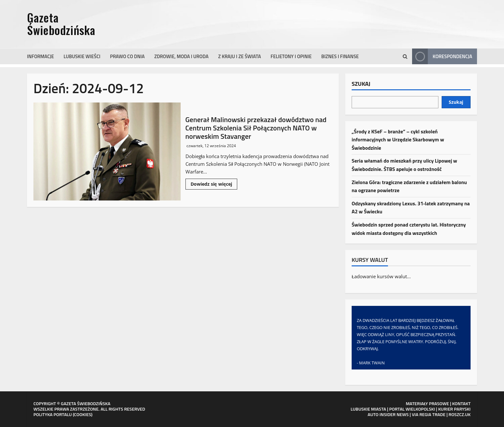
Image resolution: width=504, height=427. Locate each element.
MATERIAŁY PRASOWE (427, 403)
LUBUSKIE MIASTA (368, 409)
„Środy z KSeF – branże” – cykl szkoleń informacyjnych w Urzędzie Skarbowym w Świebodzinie (398, 140)
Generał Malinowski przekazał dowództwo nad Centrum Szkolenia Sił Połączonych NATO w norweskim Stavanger (107, 151)
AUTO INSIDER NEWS (388, 414)
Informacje (40, 56)
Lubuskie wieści (82, 56)
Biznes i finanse (340, 56)
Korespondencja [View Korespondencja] (442, 56)
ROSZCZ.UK (460, 414)
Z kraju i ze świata (240, 56)
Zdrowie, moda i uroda (181, 56)
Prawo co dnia (127, 56)
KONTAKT (462, 403)
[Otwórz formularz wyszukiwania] (405, 57)
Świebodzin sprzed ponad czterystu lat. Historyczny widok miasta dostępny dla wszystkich (409, 229)
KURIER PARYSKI (454, 409)
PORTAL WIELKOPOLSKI (412, 409)
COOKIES (82, 414)
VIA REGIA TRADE (429, 414)
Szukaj (361, 84)
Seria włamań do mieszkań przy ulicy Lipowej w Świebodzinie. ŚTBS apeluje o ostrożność (404, 165)
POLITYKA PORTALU (53, 414)
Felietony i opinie (291, 56)
